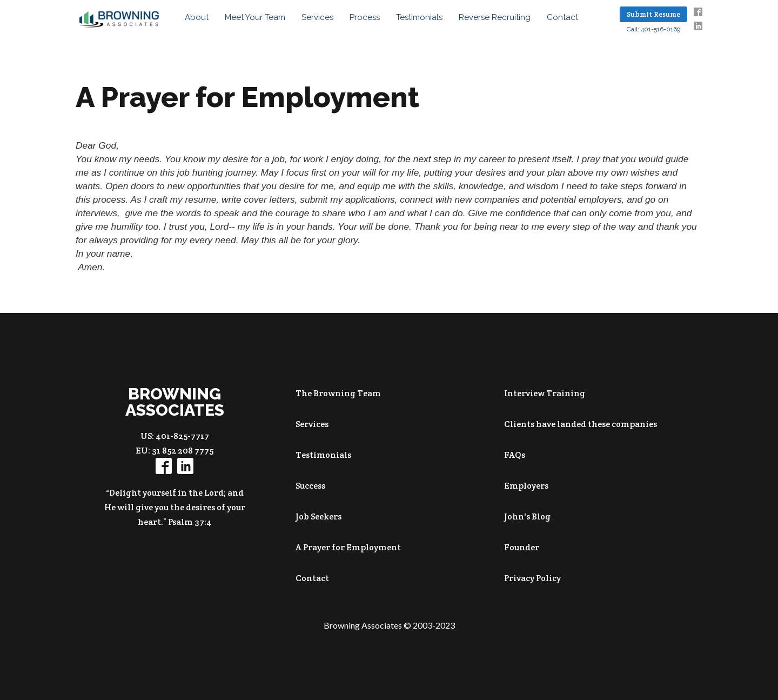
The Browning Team (338, 393)
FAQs (515, 455)
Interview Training (545, 393)
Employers (526, 486)
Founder (522, 547)
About (197, 17)
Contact (562, 17)
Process (365, 17)
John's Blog (527, 516)
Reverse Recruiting (495, 17)
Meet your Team (255, 17)
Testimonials (419, 17)
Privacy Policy (532, 578)
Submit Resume (653, 14)
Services (317, 17)
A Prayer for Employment (348, 547)
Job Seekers (318, 516)
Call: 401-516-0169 (653, 29)
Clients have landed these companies (581, 424)
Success (310, 486)
